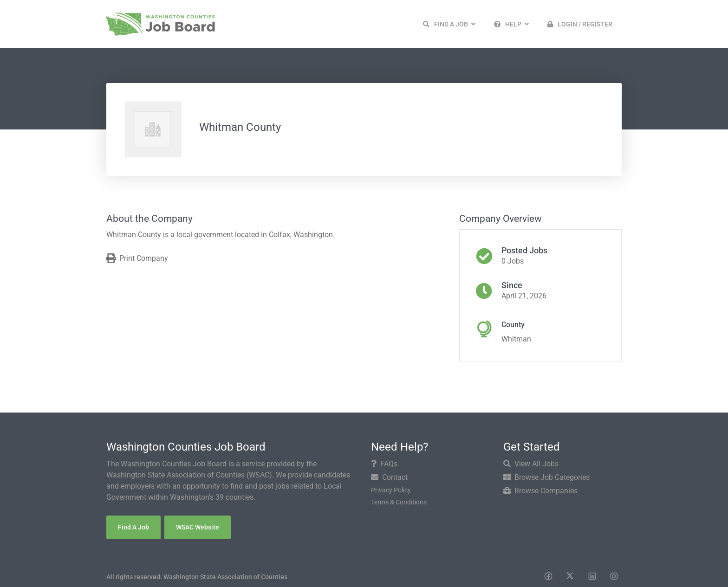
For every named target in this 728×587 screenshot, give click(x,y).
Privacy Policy (391, 490)
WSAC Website (198, 527)
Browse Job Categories (546, 477)
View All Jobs (531, 464)
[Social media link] (548, 576)
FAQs (384, 464)
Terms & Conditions (399, 502)
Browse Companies (540, 491)
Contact (389, 477)
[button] (449, 24)
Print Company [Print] (137, 259)
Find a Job (133, 527)
